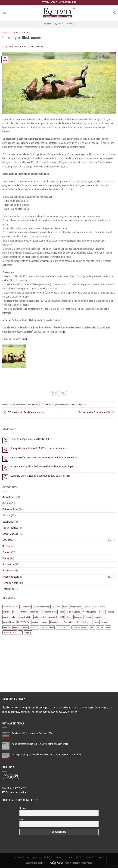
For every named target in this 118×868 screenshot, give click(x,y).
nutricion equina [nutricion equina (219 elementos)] (63, 627)
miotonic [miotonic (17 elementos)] (7, 627)
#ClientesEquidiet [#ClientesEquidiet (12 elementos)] (10, 607)
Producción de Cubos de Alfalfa (97, 413)
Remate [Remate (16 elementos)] (100, 627)
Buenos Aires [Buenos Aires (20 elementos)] (76, 607)
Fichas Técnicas (10, 528)
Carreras (7, 503)
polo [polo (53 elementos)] (92, 627)
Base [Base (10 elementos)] (65, 607)
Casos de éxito (77, 857)
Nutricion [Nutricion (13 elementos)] (34, 627)
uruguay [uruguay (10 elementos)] (28, 632)
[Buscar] (114, 13)
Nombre (23, 808)
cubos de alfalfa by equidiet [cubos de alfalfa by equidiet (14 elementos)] (46, 617)
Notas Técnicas (23, 33)
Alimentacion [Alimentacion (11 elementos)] (26, 607)
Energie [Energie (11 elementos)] (89, 617)
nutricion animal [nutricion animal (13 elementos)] (47, 627)
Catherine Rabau (10, 509)
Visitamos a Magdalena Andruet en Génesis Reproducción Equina (43, 467)
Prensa (6, 558)
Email (22, 819)
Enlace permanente (79, 405)
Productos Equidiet (12, 577)
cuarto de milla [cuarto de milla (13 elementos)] (9, 617)
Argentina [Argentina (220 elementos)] (56, 607)
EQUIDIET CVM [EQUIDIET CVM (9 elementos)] (23, 622)
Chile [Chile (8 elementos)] (62, 612)
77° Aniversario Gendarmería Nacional (24, 413)
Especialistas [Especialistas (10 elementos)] (56, 622)
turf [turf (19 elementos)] (20, 632)
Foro (102, 857)
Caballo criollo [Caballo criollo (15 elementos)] (99, 607)
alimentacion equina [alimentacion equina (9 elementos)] (42, 607)
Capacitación (9, 33)
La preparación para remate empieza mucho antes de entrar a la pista (45, 457)
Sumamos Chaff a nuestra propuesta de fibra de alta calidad (40, 476)
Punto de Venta (10, 583)
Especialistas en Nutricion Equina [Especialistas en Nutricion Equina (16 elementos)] (77, 622)
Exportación (8, 522)
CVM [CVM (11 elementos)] (62, 617)
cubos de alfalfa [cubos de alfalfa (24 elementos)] (25, 617)
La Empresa (19, 857)
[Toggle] (114, 540)
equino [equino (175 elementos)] (35, 622)
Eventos (6, 516)
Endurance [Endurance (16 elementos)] (79, 617)
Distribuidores (47, 857)
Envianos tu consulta (14, 792)
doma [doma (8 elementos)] (69, 617)
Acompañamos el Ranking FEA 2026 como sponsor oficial (39, 448)
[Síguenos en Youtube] (17, 777)
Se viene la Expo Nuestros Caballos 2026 (31, 439)
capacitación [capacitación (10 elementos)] (35, 612)
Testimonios (8, 589)
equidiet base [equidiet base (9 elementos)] (9, 622)
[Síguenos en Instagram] (11, 777)
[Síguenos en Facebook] (5, 777)
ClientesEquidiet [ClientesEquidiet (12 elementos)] (90, 612)
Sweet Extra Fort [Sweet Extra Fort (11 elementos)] (10, 632)
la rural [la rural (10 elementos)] (104, 622)
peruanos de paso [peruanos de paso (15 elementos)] (80, 627)
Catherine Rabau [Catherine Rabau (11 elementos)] (50, 612)
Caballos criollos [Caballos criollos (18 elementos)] (20, 612)
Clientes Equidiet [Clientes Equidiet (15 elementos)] (73, 612)
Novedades (8, 540)
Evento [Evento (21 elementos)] (96, 622)
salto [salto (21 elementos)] (108, 627)
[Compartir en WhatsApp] (53, 393)
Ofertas (6, 546)
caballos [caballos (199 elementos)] (7, 612)
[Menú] (4, 13)
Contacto (92, 857)
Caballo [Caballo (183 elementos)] (87, 607)
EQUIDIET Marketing (35, 47)
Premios (6, 552)
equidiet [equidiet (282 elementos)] (98, 617)
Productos (8, 571)
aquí (63, 332)
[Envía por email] (65, 393)
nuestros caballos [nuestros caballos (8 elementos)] (20, 627)
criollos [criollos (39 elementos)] (111, 612)
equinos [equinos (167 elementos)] (44, 622)
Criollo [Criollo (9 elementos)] (102, 612)
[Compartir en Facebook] (59, 393)
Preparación (8, 565)
